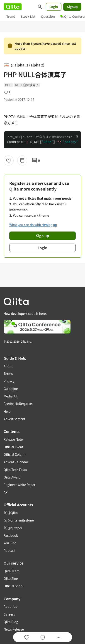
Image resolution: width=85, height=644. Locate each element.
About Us (10, 606)
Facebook (11, 535)
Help (7, 411)
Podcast (10, 550)
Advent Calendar (16, 462)
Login (54, 7)
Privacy (9, 381)
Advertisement (15, 419)
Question (48, 16)
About (8, 366)
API (6, 492)
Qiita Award (12, 477)
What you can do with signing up (33, 225)
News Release (14, 629)
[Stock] (22, 160)
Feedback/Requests (18, 404)
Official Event (13, 447)
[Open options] (58, 637)
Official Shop (13, 586)
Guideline (11, 389)
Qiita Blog (11, 622)
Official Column (15, 454)
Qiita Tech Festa (15, 470)
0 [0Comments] (36, 160)
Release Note (13, 439)
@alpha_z (24, 65)
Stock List (28, 16)
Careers (9, 614)
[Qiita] (13, 7)
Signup (72, 7)
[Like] (9, 160)
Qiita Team (12, 571)
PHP (8, 85)
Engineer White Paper (19, 485)
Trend (11, 16)
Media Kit (11, 396)
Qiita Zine (11, 578)
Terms (8, 374)
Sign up (43, 236)
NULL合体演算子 (27, 85)
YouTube (10, 543)
